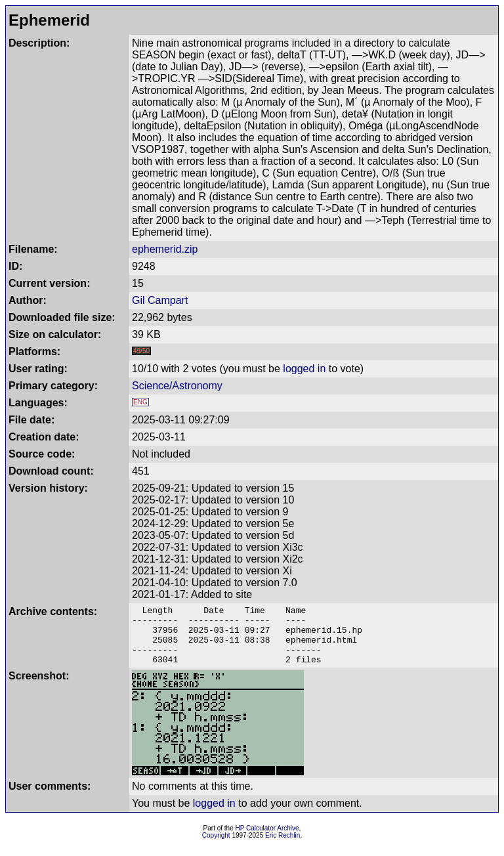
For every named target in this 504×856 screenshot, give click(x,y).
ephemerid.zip (165, 249)
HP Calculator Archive (267, 840)
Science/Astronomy (177, 386)
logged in (304, 369)
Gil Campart (160, 300)
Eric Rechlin (283, 847)
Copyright (216, 847)
